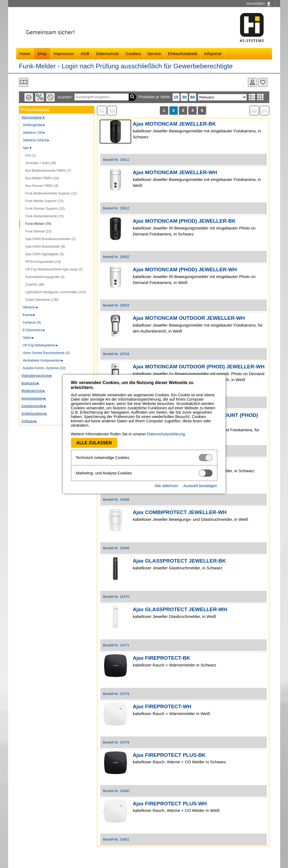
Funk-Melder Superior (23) (45, 201)
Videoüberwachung (37, 376)
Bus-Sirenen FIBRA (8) (42, 186)
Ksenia (29, 315)
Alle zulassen (94, 443)
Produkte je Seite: (154, 97)
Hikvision (31, 307)
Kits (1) (31, 155)
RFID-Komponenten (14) (43, 262)
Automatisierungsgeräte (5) (45, 277)
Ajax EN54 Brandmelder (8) (45, 247)
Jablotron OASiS (36, 140)
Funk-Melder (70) (38, 224)
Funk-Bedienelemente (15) (45, 216)
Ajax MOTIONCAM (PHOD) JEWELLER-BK (184, 221)
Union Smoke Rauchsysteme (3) (46, 353)
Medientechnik (33, 391)
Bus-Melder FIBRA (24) (42, 178)
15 (176, 97)
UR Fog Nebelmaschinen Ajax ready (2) (54, 269)
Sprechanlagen (34, 398)
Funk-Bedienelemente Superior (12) (51, 193)
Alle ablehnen (166, 486)
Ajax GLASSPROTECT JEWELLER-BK (179, 561)
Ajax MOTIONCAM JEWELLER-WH (175, 172)
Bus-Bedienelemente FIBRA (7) (48, 171)
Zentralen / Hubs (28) (41, 163)
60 (192, 97)
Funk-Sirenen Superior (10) (45, 209)
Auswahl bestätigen (200, 486)
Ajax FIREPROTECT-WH (162, 706)
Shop (42, 54)
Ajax (27, 148)
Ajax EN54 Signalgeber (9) (45, 254)
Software (29, 421)
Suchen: (65, 97)
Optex (29, 338)
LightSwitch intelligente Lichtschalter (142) (56, 292)
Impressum (64, 54)
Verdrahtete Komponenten (43, 360)
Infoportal (213, 54)
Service (154, 54)
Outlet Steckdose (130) (42, 300)
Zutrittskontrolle (34, 406)
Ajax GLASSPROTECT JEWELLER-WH (180, 609)
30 (184, 97)
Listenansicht (252, 97)
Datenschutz (108, 54)
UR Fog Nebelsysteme (41, 345)
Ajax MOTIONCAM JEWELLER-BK (174, 124)
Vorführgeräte (34, 125)
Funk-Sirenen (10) (39, 231)
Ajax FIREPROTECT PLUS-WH (170, 804)
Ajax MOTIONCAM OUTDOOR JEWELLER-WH (189, 318)
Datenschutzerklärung (166, 434)
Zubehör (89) (35, 285)
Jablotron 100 (34, 133)
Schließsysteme (35, 414)
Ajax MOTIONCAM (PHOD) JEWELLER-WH (185, 269)
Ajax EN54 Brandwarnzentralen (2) (51, 239)
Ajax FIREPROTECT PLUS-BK (169, 755)
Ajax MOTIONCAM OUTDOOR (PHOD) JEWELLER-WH (199, 367)
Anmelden (259, 4)
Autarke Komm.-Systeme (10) (44, 368)
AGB (85, 54)
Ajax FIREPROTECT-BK (161, 658)
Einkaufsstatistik (183, 54)
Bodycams (31, 383)
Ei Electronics (34, 330)
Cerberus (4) (32, 323)
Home (25, 54)
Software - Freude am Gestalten (252, 28)
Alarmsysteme (33, 117)
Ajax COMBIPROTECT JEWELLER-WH (180, 512)
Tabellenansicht (261, 97)
